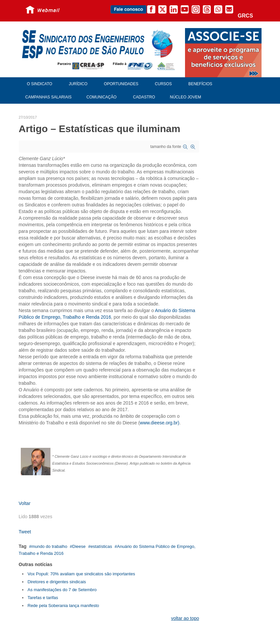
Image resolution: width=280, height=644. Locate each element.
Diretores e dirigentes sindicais (57, 582)
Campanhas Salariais (48, 97)
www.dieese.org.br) (160, 423)
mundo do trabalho (49, 546)
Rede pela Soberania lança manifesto (63, 606)
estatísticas (101, 546)
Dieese (79, 546)
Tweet (25, 532)
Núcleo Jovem (186, 97)
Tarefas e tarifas (43, 598)
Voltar (25, 503)
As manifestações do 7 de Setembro (62, 590)
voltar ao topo (185, 618)
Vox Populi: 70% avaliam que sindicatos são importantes (81, 574)
